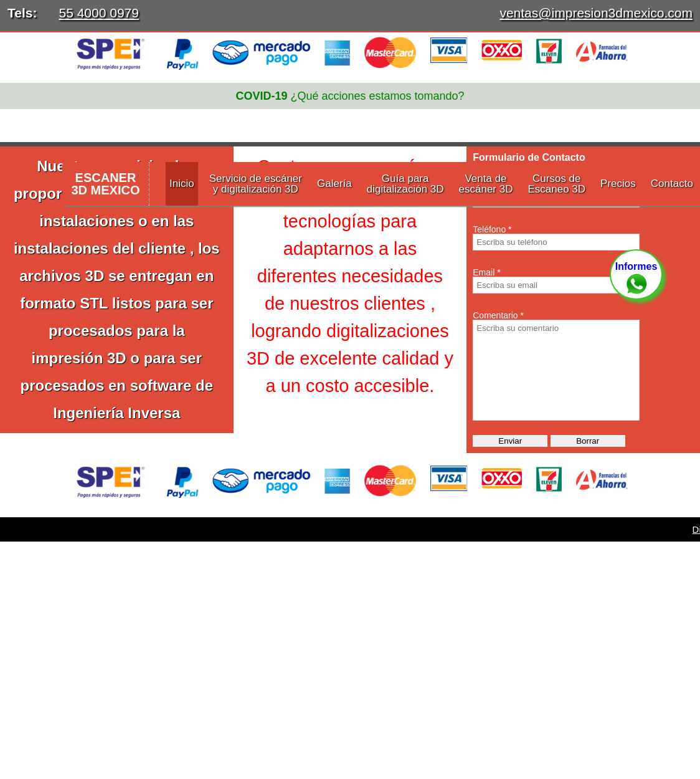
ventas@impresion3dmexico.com (596, 13)
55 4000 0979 (98, 13)
